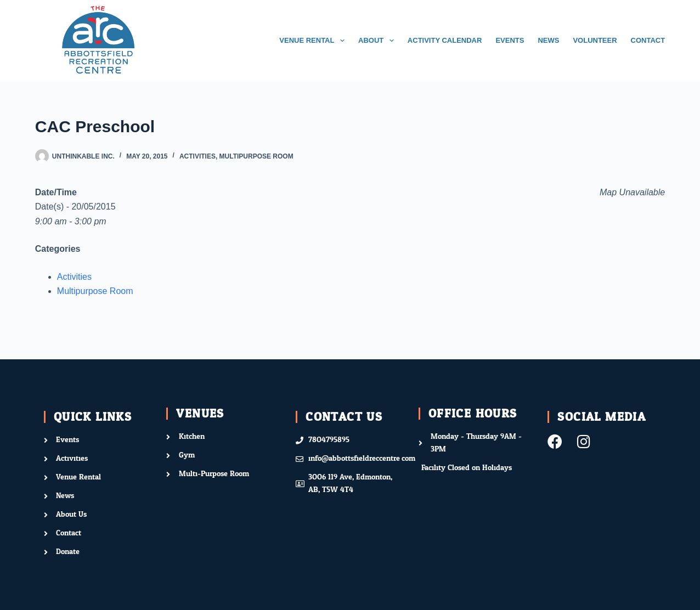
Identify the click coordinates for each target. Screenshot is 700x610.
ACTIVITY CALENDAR (445, 40)
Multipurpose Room (256, 156)
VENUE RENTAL (314, 41)
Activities (197, 156)
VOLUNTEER (595, 40)
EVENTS (510, 40)
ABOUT (378, 41)
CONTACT (648, 40)
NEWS (548, 40)
